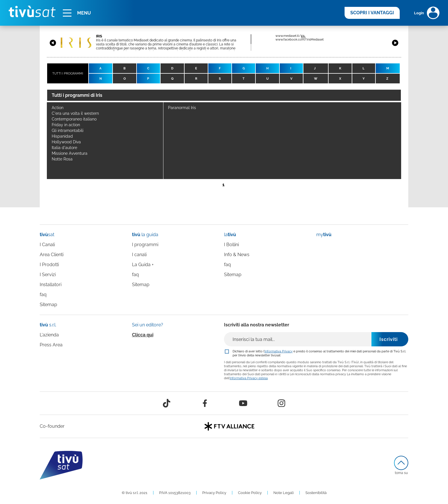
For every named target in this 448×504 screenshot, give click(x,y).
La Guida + (143, 265)
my (324, 235)
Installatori (51, 285)
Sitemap (48, 305)
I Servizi (48, 275)
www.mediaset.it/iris (290, 36)
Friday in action (66, 125)
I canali (139, 255)
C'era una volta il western (75, 113)
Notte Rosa (62, 159)
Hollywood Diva (66, 142)
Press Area (51, 345)
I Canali (47, 245)
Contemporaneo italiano (74, 119)
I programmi (145, 245)
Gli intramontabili (68, 130)
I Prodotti (49, 265)
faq (43, 295)
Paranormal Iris (182, 108)
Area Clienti (52, 255)
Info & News (237, 255)
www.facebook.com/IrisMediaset (300, 40)
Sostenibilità (316, 493)
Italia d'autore (64, 148)
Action (58, 108)
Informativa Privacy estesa (249, 378)
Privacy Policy (214, 493)
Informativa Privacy (279, 351)
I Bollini (231, 245)
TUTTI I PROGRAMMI (68, 74)
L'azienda (49, 335)
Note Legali (284, 493)
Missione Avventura (70, 153)
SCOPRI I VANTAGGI (372, 13)
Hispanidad (62, 136)
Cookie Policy (250, 493)
